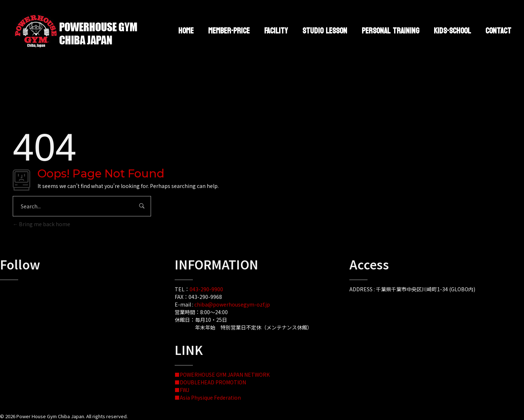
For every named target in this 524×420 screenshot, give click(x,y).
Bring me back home (41, 224)
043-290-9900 (206, 289)
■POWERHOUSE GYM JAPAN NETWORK (222, 375)
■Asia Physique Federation (208, 397)
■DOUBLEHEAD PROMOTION (210, 382)
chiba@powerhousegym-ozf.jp (232, 304)
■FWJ (182, 390)
